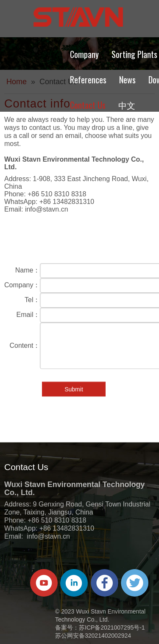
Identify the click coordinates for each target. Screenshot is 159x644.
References (88, 80)
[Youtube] (44, 583)
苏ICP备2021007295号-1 (112, 627)
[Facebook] (105, 583)
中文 (127, 105)
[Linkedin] (74, 583)
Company (84, 54)
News (127, 80)
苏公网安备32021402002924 (93, 636)
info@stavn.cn (47, 209)
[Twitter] (135, 583)
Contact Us (88, 105)
